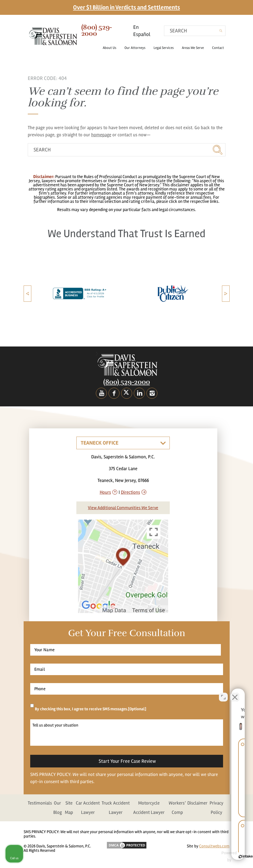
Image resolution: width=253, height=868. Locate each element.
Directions (130, 492)
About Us (112, 48)
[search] (195, 31)
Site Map (69, 808)
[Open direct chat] (223, 692)
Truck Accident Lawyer (116, 808)
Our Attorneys (137, 48)
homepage (101, 135)
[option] (66, 293)
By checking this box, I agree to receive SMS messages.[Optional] (91, 709)
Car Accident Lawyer (88, 808)
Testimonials (40, 803)
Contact (218, 48)
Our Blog (58, 808)
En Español (142, 31)
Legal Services (166, 48)
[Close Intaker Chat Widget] (235, 692)
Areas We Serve (195, 48)
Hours (105, 492)
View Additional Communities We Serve (123, 508)
